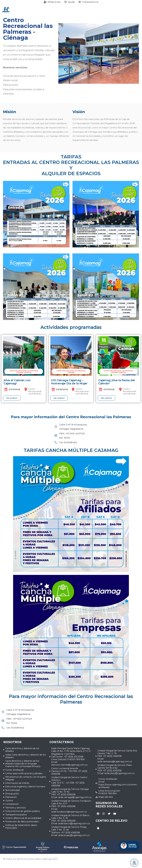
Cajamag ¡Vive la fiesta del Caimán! (117, 382)
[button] (10, 347)
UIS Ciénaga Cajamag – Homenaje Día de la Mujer (69, 382)
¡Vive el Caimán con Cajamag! (17, 382)
